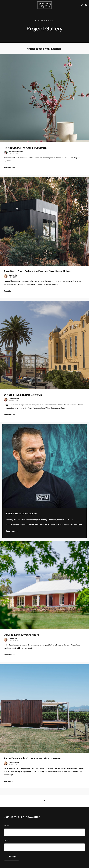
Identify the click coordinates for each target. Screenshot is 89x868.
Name (7, 826)
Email (7, 841)
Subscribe (12, 857)
